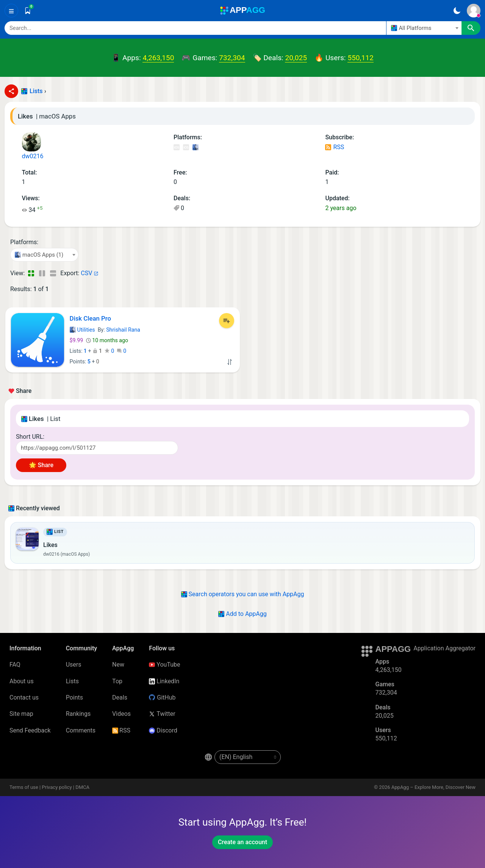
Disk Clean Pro (91, 318)
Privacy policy (57, 787)
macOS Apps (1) (195, 148)
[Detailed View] (42, 273)
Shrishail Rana (123, 330)
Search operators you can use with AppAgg (243, 594)
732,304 (232, 58)
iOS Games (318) (186, 148)
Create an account (242, 842)
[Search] (195, 28)
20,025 (296, 58)
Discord (163, 730)
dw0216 (33, 146)
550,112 (360, 58)
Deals (120, 697)
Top (117, 681)
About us (22, 681)
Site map (21, 714)
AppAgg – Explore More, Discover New (433, 787)
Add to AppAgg (242, 614)
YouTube (164, 665)
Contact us (24, 697)
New (118, 665)
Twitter (162, 714)
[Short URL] (97, 448)
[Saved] (28, 11)
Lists (36, 91)
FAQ (15, 665)
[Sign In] (474, 11)
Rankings (78, 714)
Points (74, 697)
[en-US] (248, 757)
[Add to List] (227, 321)
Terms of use (24, 787)
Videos (121, 714)
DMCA (82, 787)
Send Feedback (30, 730)
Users (74, 665)
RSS (335, 147)
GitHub (162, 697)
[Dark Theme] (457, 11)
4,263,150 (158, 58)
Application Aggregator (444, 648)
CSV (86, 273)
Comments (81, 730)
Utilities (82, 330)
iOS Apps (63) (176, 148)
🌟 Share (41, 465)
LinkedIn (164, 681)
